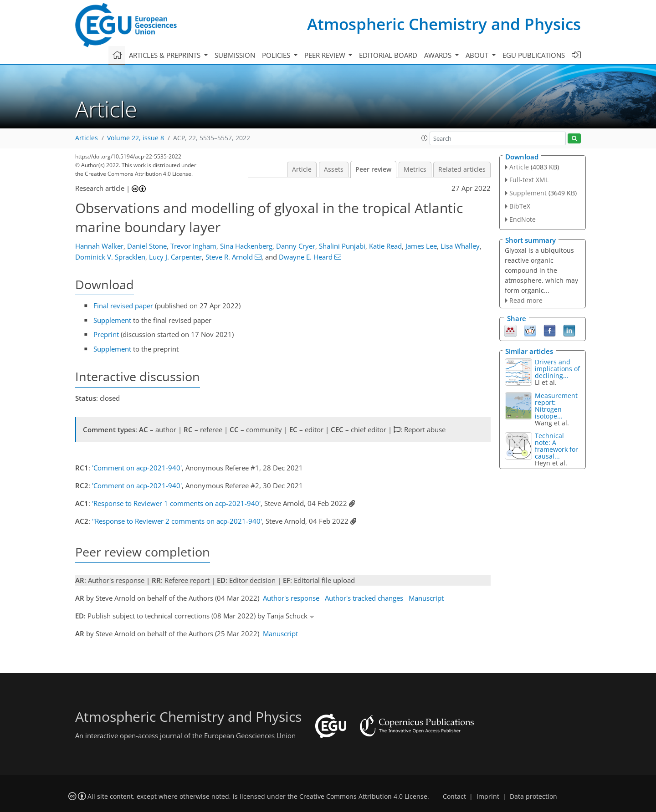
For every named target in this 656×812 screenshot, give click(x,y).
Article (302, 169)
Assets (334, 169)
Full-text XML (529, 180)
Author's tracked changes (364, 598)
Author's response (291, 598)
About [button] (478, 55)
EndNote (523, 219)
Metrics (415, 169)
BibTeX (520, 206)
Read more (526, 300)
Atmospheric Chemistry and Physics (444, 24)
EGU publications (534, 55)
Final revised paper (123, 306)
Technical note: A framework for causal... (556, 446)
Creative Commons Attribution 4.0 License (363, 797)
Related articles (462, 169)
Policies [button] (277, 55)
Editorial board (388, 55)
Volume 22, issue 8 (136, 138)
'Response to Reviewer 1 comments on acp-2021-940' (176, 503)
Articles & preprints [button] (166, 55)
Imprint (488, 797)
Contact (454, 797)
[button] (425, 138)
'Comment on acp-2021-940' (137, 468)
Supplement (112, 320)
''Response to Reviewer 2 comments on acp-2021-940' (177, 521)
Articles (87, 138)
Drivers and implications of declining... (557, 369)
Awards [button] (439, 55)
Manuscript (426, 598)
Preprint (106, 334)
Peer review (373, 169)
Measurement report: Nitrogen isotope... (556, 406)
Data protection (533, 797)
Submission (235, 55)
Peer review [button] (326, 55)
